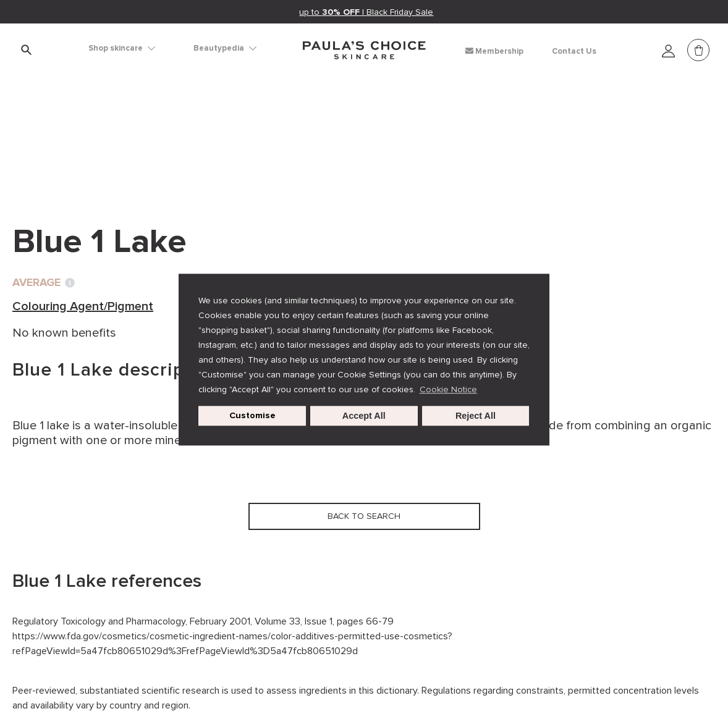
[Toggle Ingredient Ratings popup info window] (70, 283)
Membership (494, 51)
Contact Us (574, 51)
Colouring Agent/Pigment (213, 136)
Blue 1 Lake (325, 136)
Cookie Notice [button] (448, 389)
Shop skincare (122, 48)
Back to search (70, 161)
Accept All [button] (364, 416)
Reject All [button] (476, 416)
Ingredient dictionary (75, 136)
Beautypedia (225, 48)
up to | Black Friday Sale (367, 12)
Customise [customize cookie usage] (252, 415)
